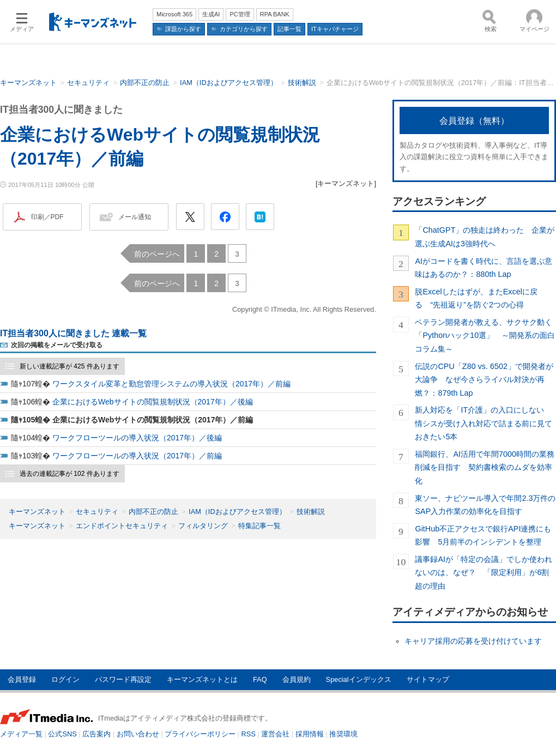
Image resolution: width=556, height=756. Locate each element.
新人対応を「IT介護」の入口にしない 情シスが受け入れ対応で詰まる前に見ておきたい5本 (484, 423)
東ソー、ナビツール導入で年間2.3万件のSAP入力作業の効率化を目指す (485, 505)
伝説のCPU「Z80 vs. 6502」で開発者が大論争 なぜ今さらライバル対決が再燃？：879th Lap (484, 380)
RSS (249, 734)
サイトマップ (428, 679)
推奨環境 (343, 734)
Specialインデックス (359, 679)
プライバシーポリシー (200, 734)
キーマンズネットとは (202, 679)
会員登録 (22, 679)
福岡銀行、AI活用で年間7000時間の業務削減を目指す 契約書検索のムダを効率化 (485, 467)
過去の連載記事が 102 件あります (69, 474)
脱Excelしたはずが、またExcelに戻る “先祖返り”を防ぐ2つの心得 (476, 298)
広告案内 (96, 734)
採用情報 (310, 734)
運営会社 (275, 734)
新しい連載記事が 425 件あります (69, 366)
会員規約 (297, 679)
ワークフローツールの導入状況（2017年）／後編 (137, 438)
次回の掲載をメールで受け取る (57, 345)
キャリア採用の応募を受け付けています (473, 641)
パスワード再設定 (123, 679)
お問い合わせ (138, 734)
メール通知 (135, 217)
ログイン (65, 679)
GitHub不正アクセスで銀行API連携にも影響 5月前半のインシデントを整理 (483, 535)
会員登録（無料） (474, 121)
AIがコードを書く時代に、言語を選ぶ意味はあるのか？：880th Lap (484, 268)
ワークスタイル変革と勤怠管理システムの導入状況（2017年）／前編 (171, 384)
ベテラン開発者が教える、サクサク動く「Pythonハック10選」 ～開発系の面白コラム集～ (485, 335)
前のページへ (157, 254)
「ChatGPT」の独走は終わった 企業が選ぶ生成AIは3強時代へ (485, 237)
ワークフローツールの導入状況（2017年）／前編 (137, 456)
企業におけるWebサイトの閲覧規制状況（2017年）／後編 (153, 402)
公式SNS (62, 734)
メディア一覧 (21, 734)
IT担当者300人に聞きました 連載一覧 (73, 333)
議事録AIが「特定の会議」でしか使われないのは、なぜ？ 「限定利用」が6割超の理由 (484, 573)
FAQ (260, 679)
